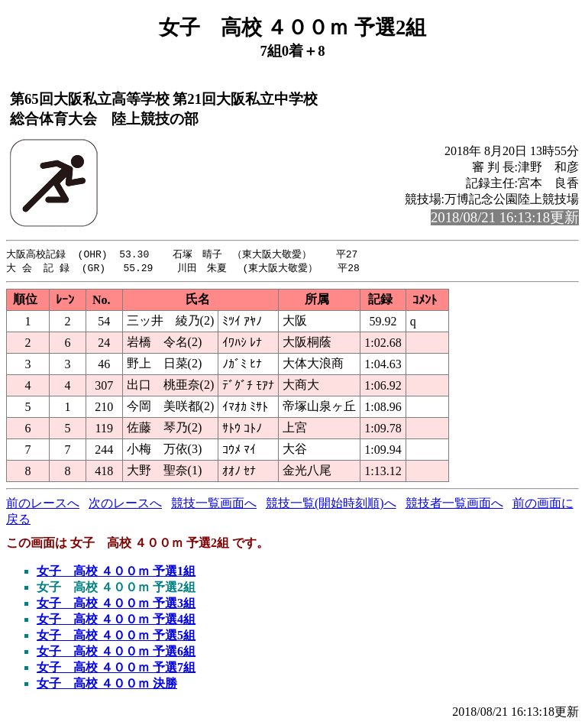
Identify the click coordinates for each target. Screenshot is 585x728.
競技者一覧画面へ (454, 505)
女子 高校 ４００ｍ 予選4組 (116, 621)
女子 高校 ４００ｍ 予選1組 (116, 573)
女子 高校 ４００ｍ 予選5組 (116, 637)
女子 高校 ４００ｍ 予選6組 (116, 653)
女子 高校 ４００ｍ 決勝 (107, 685)
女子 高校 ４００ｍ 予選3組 (116, 605)
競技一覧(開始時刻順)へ (331, 505)
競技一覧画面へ (214, 505)
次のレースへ (125, 505)
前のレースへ (43, 505)
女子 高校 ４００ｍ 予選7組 (116, 669)
